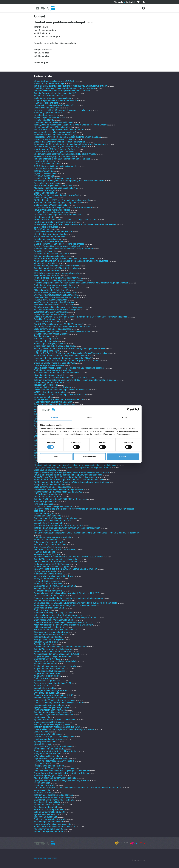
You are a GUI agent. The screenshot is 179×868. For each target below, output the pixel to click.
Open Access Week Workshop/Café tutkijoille (55, 620)
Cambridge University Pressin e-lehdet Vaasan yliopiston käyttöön (64, 88)
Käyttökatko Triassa (43, 686)
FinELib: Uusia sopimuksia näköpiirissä (52, 210)
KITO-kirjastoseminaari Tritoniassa (50, 710)
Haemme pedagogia (43, 513)
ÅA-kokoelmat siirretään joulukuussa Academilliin (57, 373)
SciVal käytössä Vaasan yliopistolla (50, 319)
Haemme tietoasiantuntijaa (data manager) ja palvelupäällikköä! (63, 358)
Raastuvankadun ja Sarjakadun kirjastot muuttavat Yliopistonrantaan (66, 618)
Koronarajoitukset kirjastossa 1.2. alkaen (53, 387)
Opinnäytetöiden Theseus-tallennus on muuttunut (57, 297)
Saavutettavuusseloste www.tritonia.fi (45, 859)
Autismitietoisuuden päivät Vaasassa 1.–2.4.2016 (57, 654)
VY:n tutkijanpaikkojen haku (47, 756)
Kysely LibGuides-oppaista (46, 581)
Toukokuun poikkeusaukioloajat (48, 241)
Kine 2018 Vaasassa (43, 504)
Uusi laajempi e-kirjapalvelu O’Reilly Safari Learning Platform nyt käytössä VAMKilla (73, 468)
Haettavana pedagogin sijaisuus (49, 739)
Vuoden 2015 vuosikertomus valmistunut (53, 652)
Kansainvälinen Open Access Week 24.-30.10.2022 (58, 288)
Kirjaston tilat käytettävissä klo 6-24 (50, 234)
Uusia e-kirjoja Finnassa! (46, 169)
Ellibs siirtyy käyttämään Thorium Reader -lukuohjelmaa (60, 142)
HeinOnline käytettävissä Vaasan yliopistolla (55, 139)
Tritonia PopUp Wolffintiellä (46, 530)
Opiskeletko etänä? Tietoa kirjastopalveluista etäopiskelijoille (62, 390)
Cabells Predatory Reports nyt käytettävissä (54, 152)
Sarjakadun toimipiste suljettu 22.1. (50, 669)
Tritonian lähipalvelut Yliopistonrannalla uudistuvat (57, 727)
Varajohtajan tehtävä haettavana (49, 485)
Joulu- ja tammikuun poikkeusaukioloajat (53, 98)
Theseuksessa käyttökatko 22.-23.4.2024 (53, 186)
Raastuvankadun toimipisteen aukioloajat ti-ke (55, 751)
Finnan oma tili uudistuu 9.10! (48, 497)
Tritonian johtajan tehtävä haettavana (51, 698)
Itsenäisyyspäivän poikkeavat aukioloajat (53, 824)
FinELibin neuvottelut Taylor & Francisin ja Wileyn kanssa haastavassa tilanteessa (72, 482)
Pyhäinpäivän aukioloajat (46, 741)
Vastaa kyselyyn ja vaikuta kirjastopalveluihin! (55, 132)
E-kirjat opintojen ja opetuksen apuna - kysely (55, 666)
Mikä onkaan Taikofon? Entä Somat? (51, 290)
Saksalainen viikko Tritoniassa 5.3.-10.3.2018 (55, 586)
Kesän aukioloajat (42, 717)
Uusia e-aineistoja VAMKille (47, 322)
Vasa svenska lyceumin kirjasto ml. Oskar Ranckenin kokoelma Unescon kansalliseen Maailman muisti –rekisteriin (87, 533)
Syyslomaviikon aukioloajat (46, 693)
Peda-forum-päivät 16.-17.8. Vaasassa (52, 564)
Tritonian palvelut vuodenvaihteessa (51, 601)
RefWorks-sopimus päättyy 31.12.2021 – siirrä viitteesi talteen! (63, 331)
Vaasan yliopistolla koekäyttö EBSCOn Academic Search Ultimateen (65, 569)
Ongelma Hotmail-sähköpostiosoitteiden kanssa (56, 518)
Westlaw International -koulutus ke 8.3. (52, 254)
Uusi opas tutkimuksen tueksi (47, 164)
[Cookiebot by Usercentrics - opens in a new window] (129, 410)
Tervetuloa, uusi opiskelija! (46, 339)
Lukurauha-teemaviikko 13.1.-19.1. (50, 812)
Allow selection (89, 457)
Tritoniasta (59, 2)
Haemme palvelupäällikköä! (47, 351)
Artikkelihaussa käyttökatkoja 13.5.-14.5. (53, 521)
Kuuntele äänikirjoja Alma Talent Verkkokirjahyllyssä (58, 278)
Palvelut (32, 2)
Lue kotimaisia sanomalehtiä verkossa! (52, 797)
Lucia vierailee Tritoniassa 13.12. (49, 608)
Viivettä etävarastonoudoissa (47, 271)
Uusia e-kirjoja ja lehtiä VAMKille (49, 365)
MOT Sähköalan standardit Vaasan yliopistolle (55, 778)
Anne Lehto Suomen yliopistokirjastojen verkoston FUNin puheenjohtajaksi (68, 480)
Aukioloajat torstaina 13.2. (46, 807)
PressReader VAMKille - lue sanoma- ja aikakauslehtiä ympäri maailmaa (67, 137)
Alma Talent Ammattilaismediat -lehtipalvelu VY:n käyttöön (61, 356)
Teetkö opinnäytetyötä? (45, 198)
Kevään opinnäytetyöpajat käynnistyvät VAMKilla (57, 266)
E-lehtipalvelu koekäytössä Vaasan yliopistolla (55, 827)
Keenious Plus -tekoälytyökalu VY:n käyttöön (55, 105)
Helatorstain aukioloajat (45, 785)
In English (131, 2)
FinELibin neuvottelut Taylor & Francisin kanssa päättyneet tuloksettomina (68, 475)
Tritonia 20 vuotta (42, 336)
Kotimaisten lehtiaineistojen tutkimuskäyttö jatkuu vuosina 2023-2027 (66, 258)
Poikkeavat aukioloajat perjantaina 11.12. (53, 683)
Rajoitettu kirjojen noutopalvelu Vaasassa (53, 402)
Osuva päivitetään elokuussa (47, 108)
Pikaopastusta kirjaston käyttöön (49, 639)
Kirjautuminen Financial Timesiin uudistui (53, 127)
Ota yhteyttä (45, 2)
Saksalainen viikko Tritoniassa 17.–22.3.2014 (55, 800)
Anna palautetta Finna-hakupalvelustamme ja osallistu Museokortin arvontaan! (70, 144)
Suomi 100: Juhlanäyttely (46, 540)
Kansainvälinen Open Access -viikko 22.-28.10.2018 (58, 492)
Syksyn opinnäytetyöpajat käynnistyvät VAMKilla (56, 295)
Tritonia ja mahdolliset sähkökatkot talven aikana (56, 268)
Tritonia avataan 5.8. (43, 171)
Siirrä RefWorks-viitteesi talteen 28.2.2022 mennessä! (59, 324)
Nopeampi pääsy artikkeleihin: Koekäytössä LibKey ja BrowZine (63, 249)
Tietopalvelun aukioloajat (45, 817)
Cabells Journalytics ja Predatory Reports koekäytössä (59, 244)
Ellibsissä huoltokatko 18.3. (47, 193)
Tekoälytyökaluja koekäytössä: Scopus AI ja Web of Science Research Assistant (71, 125)
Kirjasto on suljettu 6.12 (45, 217)
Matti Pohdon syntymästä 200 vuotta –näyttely (55, 549)
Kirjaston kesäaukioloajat (46, 173)
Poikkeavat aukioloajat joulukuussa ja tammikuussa (58, 215)
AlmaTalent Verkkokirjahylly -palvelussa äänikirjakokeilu (60, 307)
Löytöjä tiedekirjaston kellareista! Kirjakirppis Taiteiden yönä (62, 771)
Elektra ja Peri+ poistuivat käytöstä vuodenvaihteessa (59, 280)
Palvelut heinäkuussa (44, 644)
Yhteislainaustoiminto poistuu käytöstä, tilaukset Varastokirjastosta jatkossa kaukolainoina (75, 465)
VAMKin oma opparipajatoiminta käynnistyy (54, 302)
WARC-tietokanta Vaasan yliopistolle (51, 392)
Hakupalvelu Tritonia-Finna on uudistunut (53, 232)
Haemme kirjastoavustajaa (46, 502)
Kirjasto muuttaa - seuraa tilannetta (50, 314)
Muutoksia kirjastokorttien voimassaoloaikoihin (55, 188)
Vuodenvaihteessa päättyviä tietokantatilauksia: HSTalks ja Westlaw (65, 154)
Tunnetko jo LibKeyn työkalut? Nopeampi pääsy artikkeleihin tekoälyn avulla (69, 181)
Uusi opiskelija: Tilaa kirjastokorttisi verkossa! (55, 700)
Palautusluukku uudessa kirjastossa (50, 300)
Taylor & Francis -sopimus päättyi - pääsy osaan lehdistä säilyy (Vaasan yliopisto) (71, 472)
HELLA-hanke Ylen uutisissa (47, 494)
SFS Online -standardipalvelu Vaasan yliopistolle (56, 273)
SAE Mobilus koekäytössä (46, 227)
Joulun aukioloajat (42, 610)
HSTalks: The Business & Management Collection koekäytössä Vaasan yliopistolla (72, 353)
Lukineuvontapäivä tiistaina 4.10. (49, 627)
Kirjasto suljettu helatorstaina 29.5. (50, 117)
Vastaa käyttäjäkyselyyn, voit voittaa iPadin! (54, 576)
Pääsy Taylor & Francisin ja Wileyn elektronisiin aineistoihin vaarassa (66, 477)
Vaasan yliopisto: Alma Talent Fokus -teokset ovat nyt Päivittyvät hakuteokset (69, 348)
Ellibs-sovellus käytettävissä (47, 470)
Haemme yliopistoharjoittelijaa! (48, 113)
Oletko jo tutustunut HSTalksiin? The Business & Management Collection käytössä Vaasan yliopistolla (81, 317)
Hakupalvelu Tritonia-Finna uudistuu (51, 237)
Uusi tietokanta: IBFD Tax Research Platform (55, 149)
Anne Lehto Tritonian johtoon (47, 676)
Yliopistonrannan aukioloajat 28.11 (50, 829)
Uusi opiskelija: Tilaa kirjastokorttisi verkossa (54, 768)
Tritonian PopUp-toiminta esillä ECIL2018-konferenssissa (60, 499)
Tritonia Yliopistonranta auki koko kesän (52, 649)
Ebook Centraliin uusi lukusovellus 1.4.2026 (54, 81)
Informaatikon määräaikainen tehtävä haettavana (57, 562)
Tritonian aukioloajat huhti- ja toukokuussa (53, 795)
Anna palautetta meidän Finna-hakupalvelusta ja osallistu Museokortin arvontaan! (71, 261)
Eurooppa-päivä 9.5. (43, 397)
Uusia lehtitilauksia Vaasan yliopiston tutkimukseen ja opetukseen (64, 729)
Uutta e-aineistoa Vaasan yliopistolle (51, 205)
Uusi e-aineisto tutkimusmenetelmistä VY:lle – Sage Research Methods (67, 361)
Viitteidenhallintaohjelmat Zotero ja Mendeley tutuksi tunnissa (62, 91)
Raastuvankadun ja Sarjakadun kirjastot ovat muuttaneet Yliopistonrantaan (68, 598)
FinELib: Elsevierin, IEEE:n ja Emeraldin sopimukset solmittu (62, 200)
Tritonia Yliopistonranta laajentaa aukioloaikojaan (57, 559)
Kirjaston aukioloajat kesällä (47, 239)
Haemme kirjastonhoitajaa (46, 103)
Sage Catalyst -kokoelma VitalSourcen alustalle (56, 100)
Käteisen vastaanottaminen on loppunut (52, 566)
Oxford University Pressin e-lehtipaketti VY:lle (55, 363)
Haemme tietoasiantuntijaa (46, 341)
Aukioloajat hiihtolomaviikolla (47, 802)
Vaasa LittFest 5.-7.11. (44, 688)
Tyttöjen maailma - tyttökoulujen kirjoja (52, 707)
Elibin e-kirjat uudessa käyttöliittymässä (52, 724)
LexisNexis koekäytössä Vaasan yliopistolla (54, 737)
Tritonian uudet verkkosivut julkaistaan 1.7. (54, 712)
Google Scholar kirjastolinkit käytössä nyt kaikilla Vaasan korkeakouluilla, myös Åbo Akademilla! (78, 788)
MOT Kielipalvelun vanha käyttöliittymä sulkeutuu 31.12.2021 (62, 327)
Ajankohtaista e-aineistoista (47, 814)
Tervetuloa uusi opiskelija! (46, 385)
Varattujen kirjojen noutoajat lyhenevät (52, 690)
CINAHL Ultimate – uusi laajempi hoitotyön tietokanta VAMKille (63, 207)
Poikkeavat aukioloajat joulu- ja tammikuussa (55, 156)
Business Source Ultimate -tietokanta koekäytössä (57, 246)
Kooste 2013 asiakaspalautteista (49, 810)
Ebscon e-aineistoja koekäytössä (49, 805)
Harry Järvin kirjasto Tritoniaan (48, 754)
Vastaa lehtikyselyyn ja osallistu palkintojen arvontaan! (59, 130)
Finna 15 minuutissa (43, 229)
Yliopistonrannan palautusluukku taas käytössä (56, 630)
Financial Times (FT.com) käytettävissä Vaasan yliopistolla (61, 147)
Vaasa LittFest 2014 (43, 744)
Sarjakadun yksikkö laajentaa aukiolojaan (53, 656)
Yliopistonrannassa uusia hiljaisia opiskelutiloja (56, 661)
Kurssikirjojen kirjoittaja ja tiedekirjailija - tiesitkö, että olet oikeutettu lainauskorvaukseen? (75, 224)
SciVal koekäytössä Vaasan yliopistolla (52, 334)
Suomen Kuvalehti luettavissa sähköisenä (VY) (56, 135)
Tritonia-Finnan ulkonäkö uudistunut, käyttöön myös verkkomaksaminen (67, 528)
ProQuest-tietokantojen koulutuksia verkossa (55, 404)
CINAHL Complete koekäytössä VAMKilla (53, 506)
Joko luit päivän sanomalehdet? (49, 542)
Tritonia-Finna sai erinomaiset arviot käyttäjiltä (55, 93)
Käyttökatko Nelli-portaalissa (47, 681)
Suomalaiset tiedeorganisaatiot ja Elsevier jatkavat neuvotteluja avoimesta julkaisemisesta (75, 603)
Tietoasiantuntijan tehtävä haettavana (51, 632)
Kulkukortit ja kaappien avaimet (48, 822)
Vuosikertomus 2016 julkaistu (47, 554)
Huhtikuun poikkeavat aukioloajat (49, 83)
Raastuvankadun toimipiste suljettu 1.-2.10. (54, 695)
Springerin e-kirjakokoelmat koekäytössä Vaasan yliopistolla (62, 780)
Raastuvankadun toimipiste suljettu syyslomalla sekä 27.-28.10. (63, 622)
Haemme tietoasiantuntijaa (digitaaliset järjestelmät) (58, 203)
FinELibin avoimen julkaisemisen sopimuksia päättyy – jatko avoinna (66, 220)
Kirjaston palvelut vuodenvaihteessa (51, 96)
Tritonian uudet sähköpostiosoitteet (50, 256)
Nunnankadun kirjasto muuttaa (48, 574)
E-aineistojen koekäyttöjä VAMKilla (50, 344)
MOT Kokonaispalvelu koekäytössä (50, 545)
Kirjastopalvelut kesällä (45, 115)
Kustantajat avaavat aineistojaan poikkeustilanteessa (59, 399)
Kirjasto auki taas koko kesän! (48, 516)
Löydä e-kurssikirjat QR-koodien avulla (52, 759)
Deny (56, 457)
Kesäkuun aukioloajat (44, 176)
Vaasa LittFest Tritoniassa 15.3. (49, 523)
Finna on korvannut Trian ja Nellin (49, 596)
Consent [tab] (55, 417)
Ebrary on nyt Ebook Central (47, 579)
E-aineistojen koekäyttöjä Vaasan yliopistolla (54, 346)
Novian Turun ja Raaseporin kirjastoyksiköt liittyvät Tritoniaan (62, 773)
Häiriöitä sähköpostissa (45, 161)
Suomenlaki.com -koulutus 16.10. (49, 749)
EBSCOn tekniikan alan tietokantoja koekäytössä (57, 195)
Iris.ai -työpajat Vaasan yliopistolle (50, 375)
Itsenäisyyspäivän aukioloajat (47, 734)
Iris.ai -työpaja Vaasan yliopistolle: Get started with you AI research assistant (69, 368)
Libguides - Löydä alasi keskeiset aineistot (53, 715)
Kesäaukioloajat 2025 (44, 120)
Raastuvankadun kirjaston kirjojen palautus (54, 613)
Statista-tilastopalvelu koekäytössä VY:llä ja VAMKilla (59, 489)
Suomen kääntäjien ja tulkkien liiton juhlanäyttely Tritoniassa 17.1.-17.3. (67, 593)
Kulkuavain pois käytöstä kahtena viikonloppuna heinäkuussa (62, 110)
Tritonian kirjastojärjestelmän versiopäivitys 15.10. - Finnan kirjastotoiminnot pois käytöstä (75, 380)
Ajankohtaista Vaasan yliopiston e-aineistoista (55, 720)
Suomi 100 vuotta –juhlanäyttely (49, 583)
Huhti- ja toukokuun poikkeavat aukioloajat (53, 122)
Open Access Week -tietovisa (48, 547)
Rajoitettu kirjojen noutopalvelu (48, 382)
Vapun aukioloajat (42, 790)
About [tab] (124, 417)
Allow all (123, 457)
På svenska (118, 2)
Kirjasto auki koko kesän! (46, 571)
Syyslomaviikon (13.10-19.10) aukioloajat (53, 746)
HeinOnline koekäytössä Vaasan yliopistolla (54, 178)
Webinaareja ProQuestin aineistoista (51, 312)
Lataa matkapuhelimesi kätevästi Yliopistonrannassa (58, 615)
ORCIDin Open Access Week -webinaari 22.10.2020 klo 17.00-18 (64, 378)
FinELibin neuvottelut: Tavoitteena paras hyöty (55, 222)
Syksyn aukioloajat (43, 763)
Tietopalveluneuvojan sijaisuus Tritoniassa (53, 305)
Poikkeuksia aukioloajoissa (46, 183)
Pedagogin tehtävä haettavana (48, 591)
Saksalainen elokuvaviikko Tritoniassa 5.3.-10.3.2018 (58, 525)
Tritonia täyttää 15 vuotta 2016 (48, 637)
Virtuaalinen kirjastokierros (46, 263)
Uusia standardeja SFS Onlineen (49, 722)
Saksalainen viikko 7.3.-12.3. (47, 659)
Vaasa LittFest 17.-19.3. (45, 588)
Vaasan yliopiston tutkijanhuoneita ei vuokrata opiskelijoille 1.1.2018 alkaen (69, 557)
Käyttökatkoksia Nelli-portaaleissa (50, 671)
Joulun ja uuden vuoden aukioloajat (50, 819)
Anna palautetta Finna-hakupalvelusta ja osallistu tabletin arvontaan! (65, 605)
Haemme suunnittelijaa (45, 552)
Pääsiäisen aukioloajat (44, 190)
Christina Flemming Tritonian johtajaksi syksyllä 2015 (58, 703)
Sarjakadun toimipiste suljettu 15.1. (50, 673)
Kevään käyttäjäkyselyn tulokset (49, 831)
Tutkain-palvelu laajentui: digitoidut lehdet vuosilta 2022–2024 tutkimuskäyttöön (70, 86)
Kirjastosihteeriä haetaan (45, 664)
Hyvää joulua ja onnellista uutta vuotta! (52, 212)
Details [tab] (89, 417)
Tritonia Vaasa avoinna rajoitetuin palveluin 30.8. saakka (60, 395)
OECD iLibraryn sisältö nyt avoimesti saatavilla (56, 166)
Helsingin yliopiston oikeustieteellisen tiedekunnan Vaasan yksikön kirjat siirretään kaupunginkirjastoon (81, 283)
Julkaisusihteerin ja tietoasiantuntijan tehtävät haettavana (60, 647)
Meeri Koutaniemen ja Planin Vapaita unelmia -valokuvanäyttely (63, 625)
